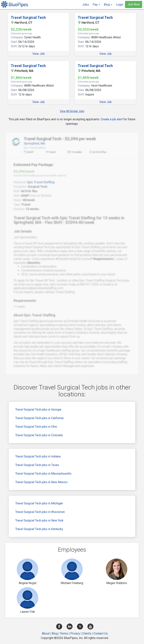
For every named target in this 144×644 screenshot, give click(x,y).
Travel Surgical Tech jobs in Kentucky (39, 529)
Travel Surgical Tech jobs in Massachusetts (43, 474)
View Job (39, 54)
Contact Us (101, 633)
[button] (96, 5)
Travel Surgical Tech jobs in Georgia (38, 410)
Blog (55, 633)
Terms (64, 633)
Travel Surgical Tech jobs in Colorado (39, 435)
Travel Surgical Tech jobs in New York (39, 520)
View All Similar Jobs (72, 111)
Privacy (75, 633)
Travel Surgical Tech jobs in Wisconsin (40, 512)
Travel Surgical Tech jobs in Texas (37, 465)
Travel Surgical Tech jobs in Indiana (38, 456)
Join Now (134, 4)
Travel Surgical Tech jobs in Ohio (36, 427)
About (46, 633)
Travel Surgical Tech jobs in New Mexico (41, 482)
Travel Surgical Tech (28, 18)
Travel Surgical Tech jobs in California (39, 418)
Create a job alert (112, 119)
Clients (87, 633)
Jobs (86, 5)
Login (120, 5)
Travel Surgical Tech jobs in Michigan (39, 503)
